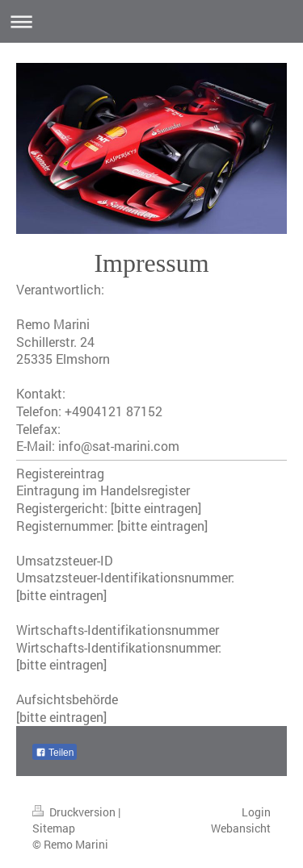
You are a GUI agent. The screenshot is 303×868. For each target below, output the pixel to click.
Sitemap (54, 828)
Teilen (55, 753)
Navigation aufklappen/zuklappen (151, 21)
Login (256, 812)
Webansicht (241, 828)
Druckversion (75, 812)
